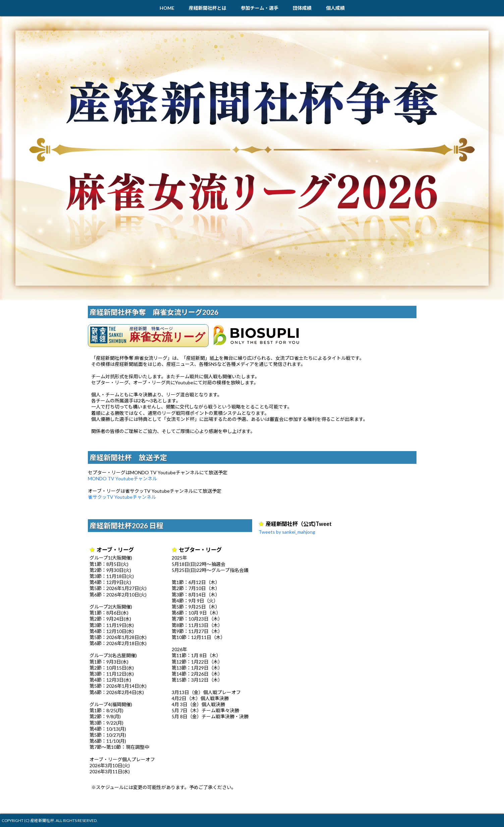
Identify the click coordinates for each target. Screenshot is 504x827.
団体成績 (302, 8)
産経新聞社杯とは (208, 8)
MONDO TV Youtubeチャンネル (122, 478)
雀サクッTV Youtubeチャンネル (122, 497)
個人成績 (335, 8)
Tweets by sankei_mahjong (287, 532)
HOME (167, 8)
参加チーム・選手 (260, 8)
